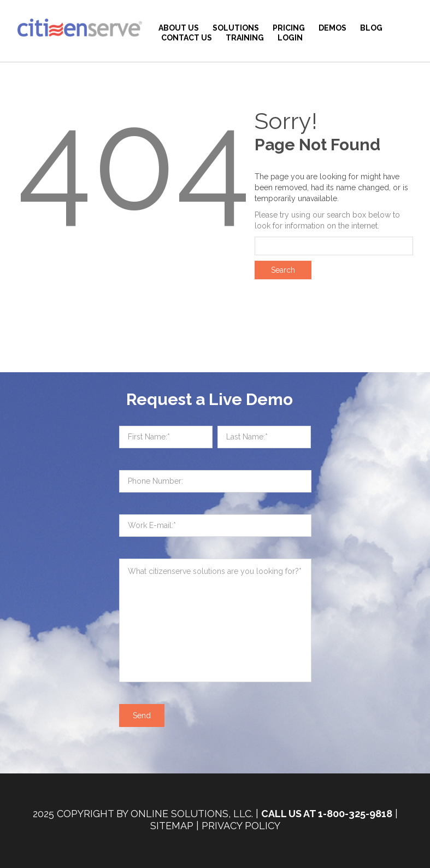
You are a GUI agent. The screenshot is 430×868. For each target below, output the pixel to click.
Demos (332, 28)
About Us (179, 28)
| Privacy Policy (238, 826)
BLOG (371, 28)
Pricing (289, 28)
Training (245, 38)
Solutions (236, 28)
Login (290, 38)
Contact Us (187, 38)
